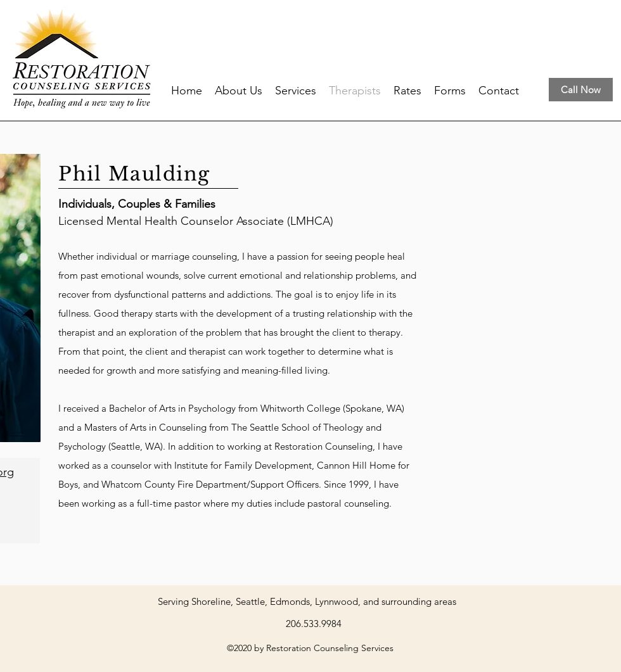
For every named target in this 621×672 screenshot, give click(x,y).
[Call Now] (581, 90)
